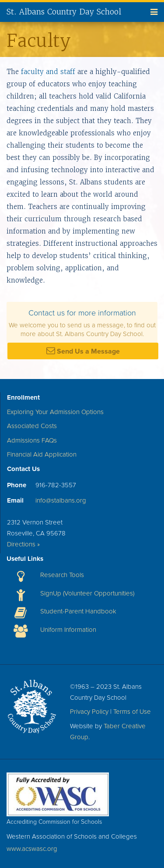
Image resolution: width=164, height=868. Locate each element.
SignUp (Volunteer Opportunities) (87, 593)
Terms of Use (132, 712)
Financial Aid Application (42, 454)
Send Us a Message (83, 351)
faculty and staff (48, 72)
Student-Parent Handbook (78, 611)
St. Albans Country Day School (64, 12)
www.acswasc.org (32, 849)
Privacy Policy (89, 712)
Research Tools (62, 575)
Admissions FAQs (32, 440)
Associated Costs (32, 426)
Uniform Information (68, 630)
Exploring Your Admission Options (55, 412)
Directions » (23, 544)
